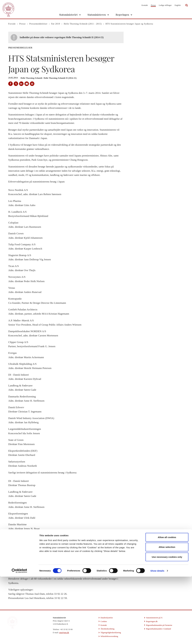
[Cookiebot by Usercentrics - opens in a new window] (19, 638)
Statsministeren (97, 15)
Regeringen (122, 15)
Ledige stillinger (165, 5)
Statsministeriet (68, 15)
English (178, 5)
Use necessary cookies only (167, 624)
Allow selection (167, 614)
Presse (153, 5)
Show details (157, 638)
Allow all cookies (167, 605)
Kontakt (145, 5)
